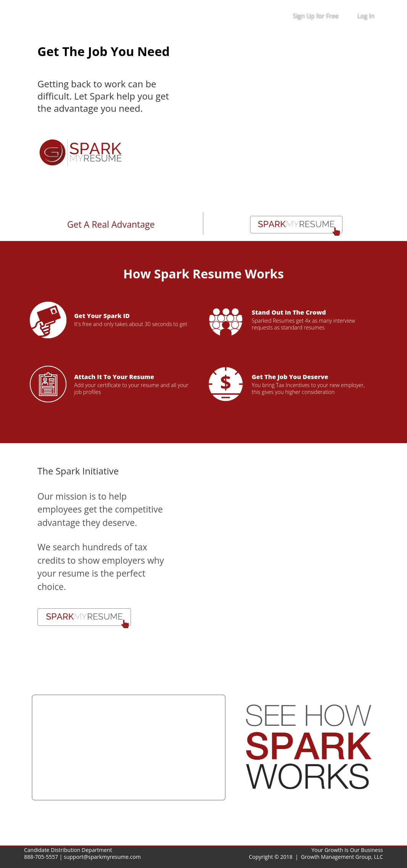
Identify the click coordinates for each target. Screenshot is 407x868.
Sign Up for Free (316, 16)
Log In (366, 16)
